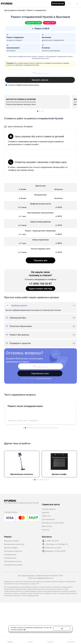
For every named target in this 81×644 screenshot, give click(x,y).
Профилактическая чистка (40, 204)
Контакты (46, 530)
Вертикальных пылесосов (14, 544)
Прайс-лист (46, 516)
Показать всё (40, 260)
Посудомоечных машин (13, 565)
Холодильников (10, 555)
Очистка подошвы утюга (40, 249)
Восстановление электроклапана (40, 213)
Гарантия (45, 513)
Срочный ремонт (49, 519)
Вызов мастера (58, 4)
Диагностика (47, 526)
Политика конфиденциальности (40, 578)
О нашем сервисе (49, 509)
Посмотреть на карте (53, 548)
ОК (62, 628)
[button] (38, 111)
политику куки (38, 627)
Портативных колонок (13, 561)
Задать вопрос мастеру (41, 289)
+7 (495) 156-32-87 (41, 284)
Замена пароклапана (41, 240)
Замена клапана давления (40, 222)
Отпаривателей (10, 558)
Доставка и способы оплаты (53, 523)
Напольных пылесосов (13, 551)
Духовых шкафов (11, 548)
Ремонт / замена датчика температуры (40, 231)
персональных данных (32, 85)
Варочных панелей (11, 541)
